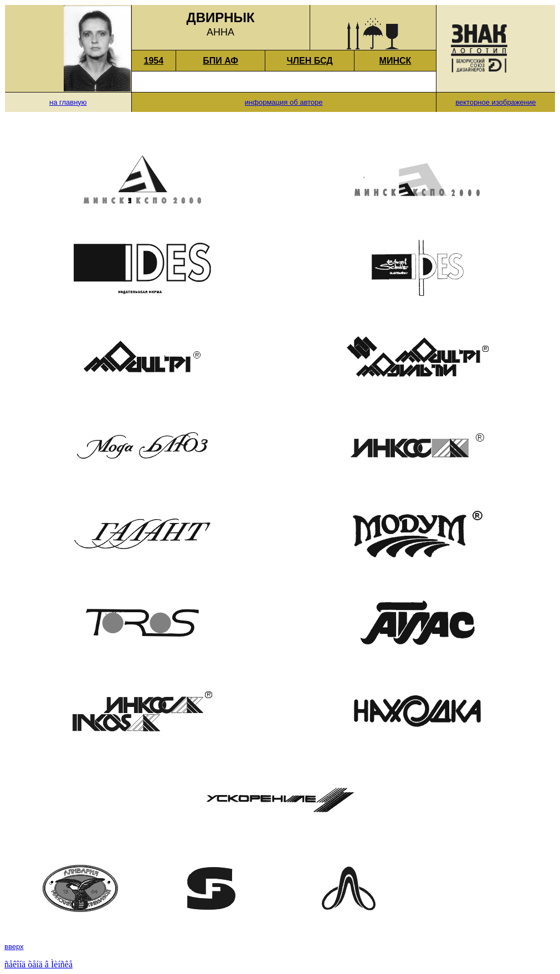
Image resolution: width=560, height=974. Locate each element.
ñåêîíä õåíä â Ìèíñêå (38, 964)
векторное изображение (495, 102)
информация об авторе (284, 102)
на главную (68, 102)
